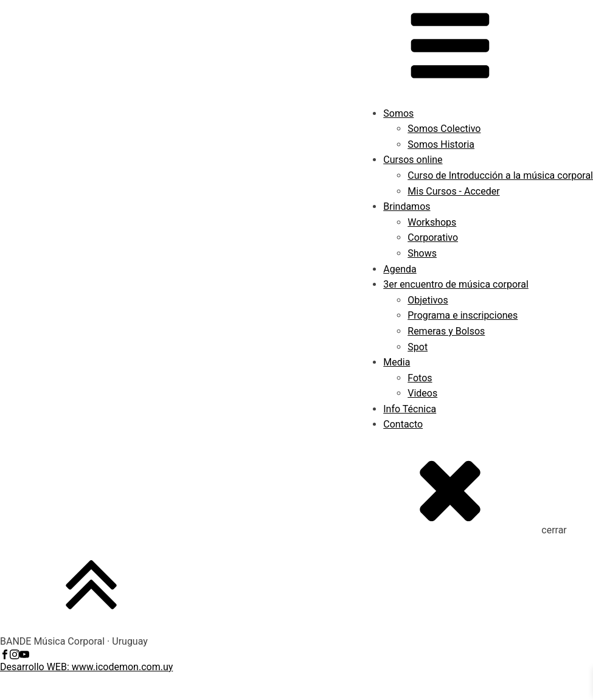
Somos (398, 113)
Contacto (403, 424)
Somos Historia (441, 144)
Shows (422, 253)
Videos (422, 393)
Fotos (420, 378)
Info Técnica (410, 409)
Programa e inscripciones (463, 315)
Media (397, 362)
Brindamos (407, 206)
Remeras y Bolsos (446, 331)
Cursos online (413, 160)
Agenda (400, 269)
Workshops (432, 222)
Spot (418, 347)
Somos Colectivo (444, 129)
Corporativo (433, 237)
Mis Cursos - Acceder (453, 191)
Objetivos (428, 300)
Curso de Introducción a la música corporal (500, 175)
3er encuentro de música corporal (456, 284)
